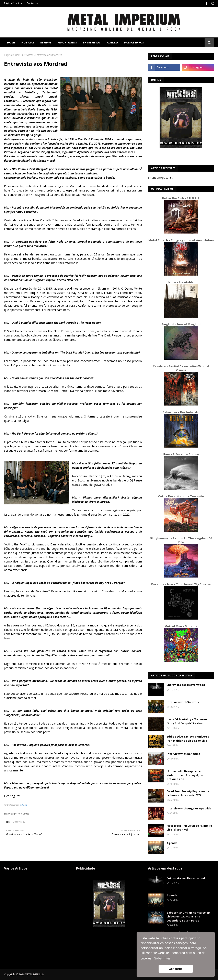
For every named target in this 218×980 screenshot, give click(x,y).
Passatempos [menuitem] (134, 42)
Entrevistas (27, 55)
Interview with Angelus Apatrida (189, 808)
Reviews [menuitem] (46, 42)
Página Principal (13, 3)
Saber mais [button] (162, 958)
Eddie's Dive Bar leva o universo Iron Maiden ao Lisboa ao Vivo (188, 739)
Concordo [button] (176, 969)
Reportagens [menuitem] (67, 42)
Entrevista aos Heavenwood (186, 685)
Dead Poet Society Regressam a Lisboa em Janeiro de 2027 (188, 793)
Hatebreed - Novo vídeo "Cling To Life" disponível (189, 828)
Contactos (32, 3)
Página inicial (12, 55)
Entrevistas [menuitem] (92, 42)
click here (23, 805)
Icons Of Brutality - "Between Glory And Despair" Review (187, 721)
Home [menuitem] (11, 42)
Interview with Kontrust (183, 754)
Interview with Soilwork (183, 702)
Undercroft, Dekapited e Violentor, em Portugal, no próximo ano (185, 775)
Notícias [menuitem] (28, 42)
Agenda (172, 843)
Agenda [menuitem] (112, 42)
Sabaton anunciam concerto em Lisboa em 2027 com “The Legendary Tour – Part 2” (189, 917)
